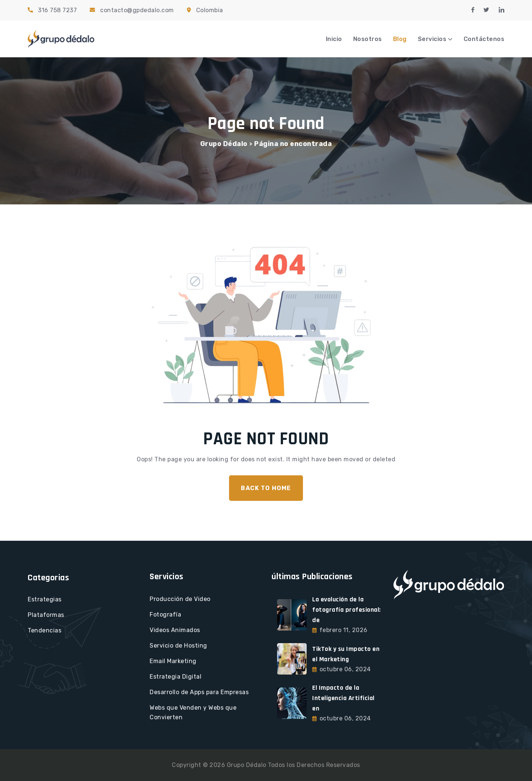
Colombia (210, 10)
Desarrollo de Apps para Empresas (199, 692)
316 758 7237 (57, 10)
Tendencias (45, 630)
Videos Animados (175, 630)
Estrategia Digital (175, 677)
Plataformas (46, 615)
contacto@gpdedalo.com (137, 10)
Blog (400, 39)
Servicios (432, 39)
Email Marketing (173, 661)
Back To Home (266, 488)
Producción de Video (180, 599)
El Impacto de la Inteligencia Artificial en (343, 698)
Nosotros (368, 39)
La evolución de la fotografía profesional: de (347, 610)
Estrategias (45, 599)
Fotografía (165, 614)
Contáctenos (484, 39)
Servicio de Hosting (178, 646)
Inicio (334, 39)
